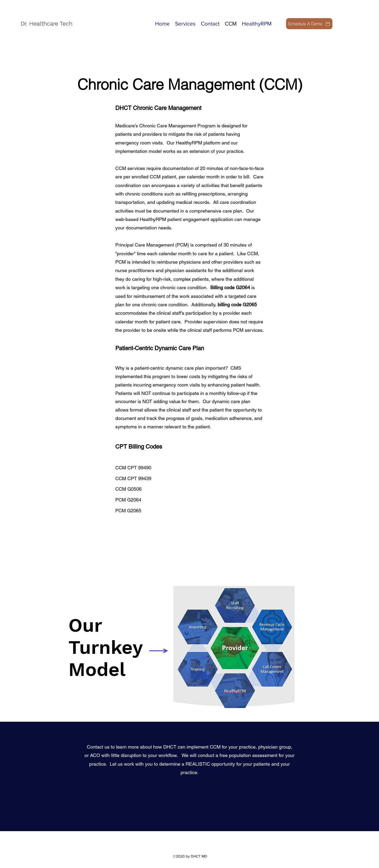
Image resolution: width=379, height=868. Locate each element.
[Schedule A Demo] (309, 24)
